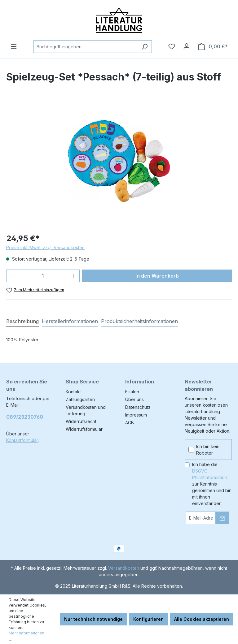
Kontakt (73, 392)
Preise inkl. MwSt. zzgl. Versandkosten (45, 247)
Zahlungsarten (80, 399)
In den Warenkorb (157, 276)
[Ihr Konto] (187, 46)
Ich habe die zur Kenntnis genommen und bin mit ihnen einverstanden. (212, 484)
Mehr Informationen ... (26, 636)
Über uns (134, 399)
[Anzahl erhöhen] (73, 276)
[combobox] (86, 47)
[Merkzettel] (172, 46)
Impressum (136, 415)
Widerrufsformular (84, 429)
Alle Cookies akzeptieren (202, 619)
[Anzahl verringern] (13, 276)
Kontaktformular (22, 440)
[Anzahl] (43, 276)
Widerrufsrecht (81, 421)
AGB (130, 423)
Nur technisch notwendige (93, 619)
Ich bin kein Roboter (208, 450)
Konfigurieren (148, 619)
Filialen (132, 392)
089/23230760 (25, 417)
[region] (119, 161)
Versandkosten (124, 568)
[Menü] (14, 46)
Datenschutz (138, 407)
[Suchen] (145, 47)
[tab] (22, 322)
